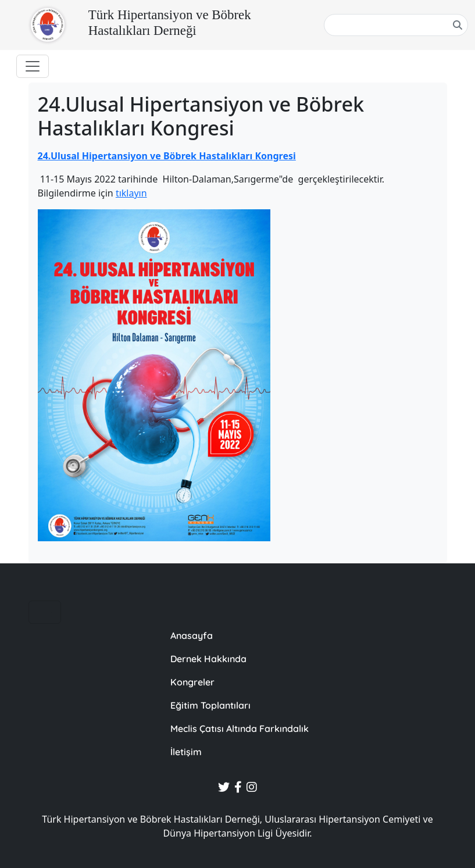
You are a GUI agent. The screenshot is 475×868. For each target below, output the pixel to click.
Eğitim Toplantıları (210, 705)
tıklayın (131, 193)
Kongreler (192, 682)
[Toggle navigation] (33, 66)
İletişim (186, 752)
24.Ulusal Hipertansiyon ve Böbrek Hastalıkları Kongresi (167, 156)
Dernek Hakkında (208, 659)
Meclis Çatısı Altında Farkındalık (240, 728)
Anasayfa (192, 635)
